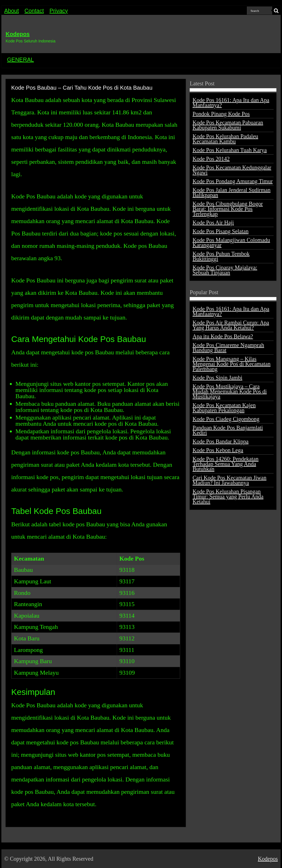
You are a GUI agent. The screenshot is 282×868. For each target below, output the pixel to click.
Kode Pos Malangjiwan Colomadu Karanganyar (231, 243)
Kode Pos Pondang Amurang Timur (233, 181)
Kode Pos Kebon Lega (218, 450)
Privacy (59, 11)
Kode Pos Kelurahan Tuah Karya (230, 150)
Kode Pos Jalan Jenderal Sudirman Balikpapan (231, 192)
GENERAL (20, 60)
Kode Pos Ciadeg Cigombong (226, 419)
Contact (34, 11)
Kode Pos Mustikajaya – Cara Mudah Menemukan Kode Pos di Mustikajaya (230, 391)
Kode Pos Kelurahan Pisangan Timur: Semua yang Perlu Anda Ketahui (228, 497)
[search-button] (276, 11)
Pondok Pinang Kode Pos (221, 114)
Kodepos (18, 34)
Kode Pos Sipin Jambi (217, 378)
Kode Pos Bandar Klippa (220, 441)
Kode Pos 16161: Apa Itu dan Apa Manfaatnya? (231, 103)
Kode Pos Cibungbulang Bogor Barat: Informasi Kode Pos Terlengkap (228, 209)
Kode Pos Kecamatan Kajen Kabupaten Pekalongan (224, 408)
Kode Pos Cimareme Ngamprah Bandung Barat (228, 348)
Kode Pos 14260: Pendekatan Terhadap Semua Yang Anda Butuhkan (225, 464)
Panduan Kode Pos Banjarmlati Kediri (228, 430)
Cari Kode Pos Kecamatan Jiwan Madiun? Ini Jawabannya (229, 480)
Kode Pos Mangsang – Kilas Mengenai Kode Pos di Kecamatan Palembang (231, 364)
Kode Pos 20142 (211, 159)
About (12, 11)
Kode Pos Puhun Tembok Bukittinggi (221, 256)
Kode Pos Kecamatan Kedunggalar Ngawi (232, 170)
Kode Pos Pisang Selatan (220, 231)
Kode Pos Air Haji (213, 223)
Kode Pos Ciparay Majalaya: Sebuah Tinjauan (225, 270)
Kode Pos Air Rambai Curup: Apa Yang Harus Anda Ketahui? (231, 325)
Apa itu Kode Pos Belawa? (223, 336)
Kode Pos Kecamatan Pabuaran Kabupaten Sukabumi (228, 125)
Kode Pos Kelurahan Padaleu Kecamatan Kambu (225, 139)
